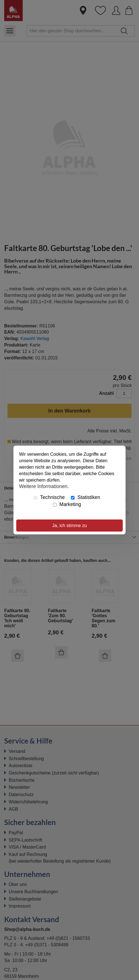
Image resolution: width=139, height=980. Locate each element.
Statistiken (85, 497)
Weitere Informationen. (44, 486)
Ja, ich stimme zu (69, 526)
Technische (49, 497)
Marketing (67, 504)
